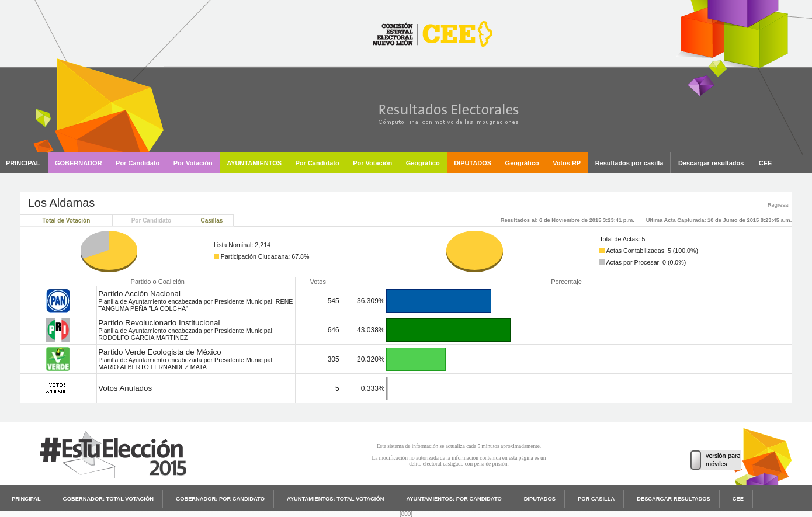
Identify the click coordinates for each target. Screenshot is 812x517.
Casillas (212, 221)
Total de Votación (66, 221)
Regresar (779, 205)
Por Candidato (151, 221)
